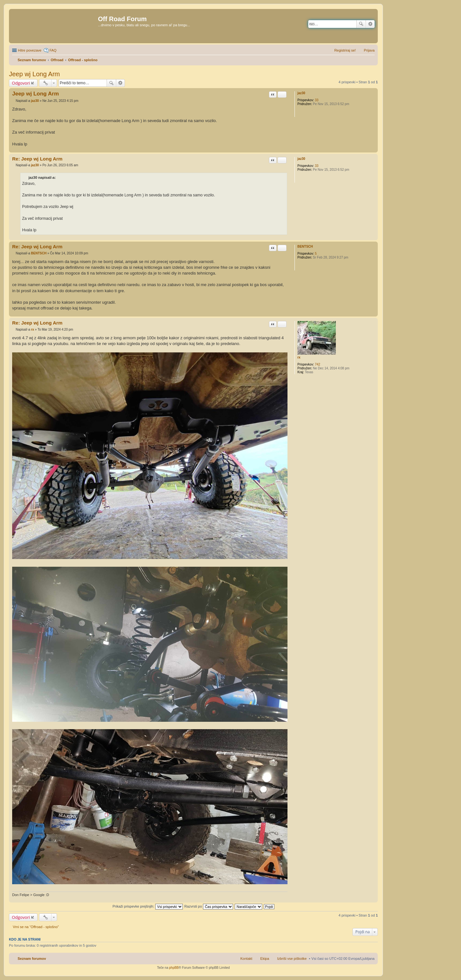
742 (317, 364)
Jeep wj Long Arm (34, 74)
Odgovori (21, 83)
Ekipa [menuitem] (265, 959)
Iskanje (361, 24)
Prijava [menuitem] (369, 50)
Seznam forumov (32, 959)
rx (299, 357)
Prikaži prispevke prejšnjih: (147, 906)
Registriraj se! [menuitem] (345, 50)
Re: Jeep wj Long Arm (37, 159)
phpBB (174, 968)
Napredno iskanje (370, 24)
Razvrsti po (209, 906)
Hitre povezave (30, 50)
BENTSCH (305, 247)
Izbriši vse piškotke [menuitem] (292, 959)
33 (316, 100)
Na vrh (373, 149)
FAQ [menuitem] (53, 50)
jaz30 (301, 93)
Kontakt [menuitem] (246, 959)
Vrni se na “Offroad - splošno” (36, 927)
